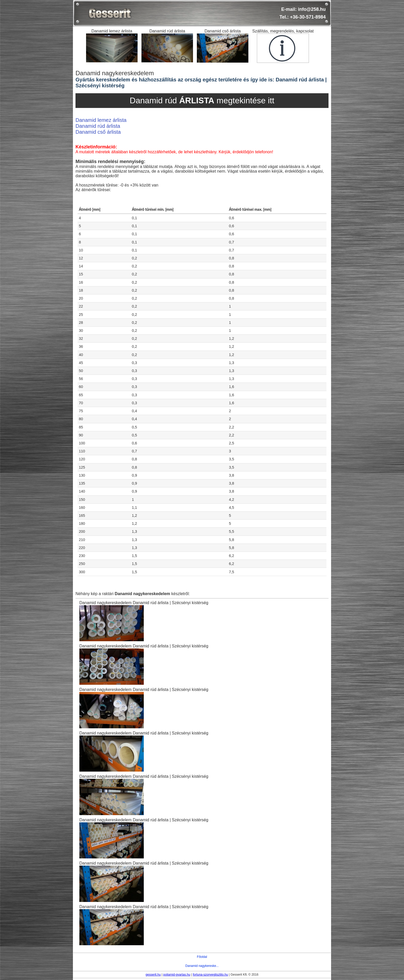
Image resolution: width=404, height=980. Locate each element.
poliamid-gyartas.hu (177, 975)
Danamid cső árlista (98, 132)
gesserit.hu (153, 975)
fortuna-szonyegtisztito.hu (210, 975)
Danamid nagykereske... (202, 966)
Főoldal (202, 957)
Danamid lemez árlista (101, 120)
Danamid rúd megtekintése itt (202, 100)
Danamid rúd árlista (98, 126)
